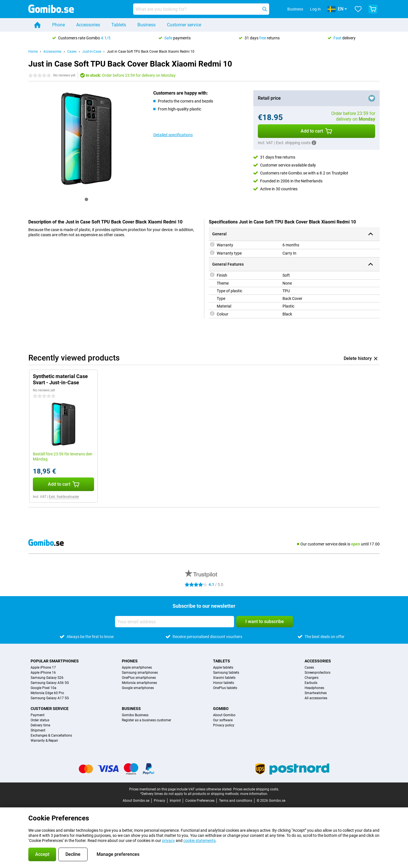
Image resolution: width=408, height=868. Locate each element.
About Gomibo (224, 715)
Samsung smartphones (140, 673)
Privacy (160, 801)
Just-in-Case (92, 52)
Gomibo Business (135, 715)
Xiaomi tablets (224, 678)
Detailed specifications (173, 135)
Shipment (38, 730)
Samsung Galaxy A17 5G (50, 698)
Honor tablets (224, 683)
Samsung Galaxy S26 (47, 678)
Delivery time (40, 725)
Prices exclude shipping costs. (256, 789)
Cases (72, 52)
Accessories (88, 25)
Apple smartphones (137, 667)
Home (33, 52)
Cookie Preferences (200, 801)
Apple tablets (223, 667)
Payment (38, 715)
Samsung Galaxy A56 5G (50, 683)
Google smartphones (138, 688)
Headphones (314, 688)
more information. (254, 794)
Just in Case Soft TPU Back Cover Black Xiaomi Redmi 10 (151, 52)
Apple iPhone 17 (43, 667)
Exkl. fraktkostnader (64, 497)
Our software (223, 720)
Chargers (312, 678)
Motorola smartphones (139, 683)
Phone (59, 25)
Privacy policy (224, 725)
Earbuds (311, 683)
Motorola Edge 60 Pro (47, 693)
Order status (40, 720)
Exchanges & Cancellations (51, 735)
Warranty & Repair (44, 741)
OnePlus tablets (225, 688)
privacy (168, 841)
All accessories (316, 698)
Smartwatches (316, 693)
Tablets (119, 25)
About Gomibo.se (136, 801)
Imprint (175, 801)
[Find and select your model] (201, 9)
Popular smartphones (55, 661)
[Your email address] (175, 622)
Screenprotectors (317, 673)
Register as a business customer (146, 720)
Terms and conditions (236, 801)
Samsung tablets (226, 673)
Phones (130, 661)
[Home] (37, 25)
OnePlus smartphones (139, 678)
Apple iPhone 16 (43, 673)
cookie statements (199, 841)
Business (146, 25)
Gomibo (221, 709)
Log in (315, 9)
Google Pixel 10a (43, 688)
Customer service (184, 25)
